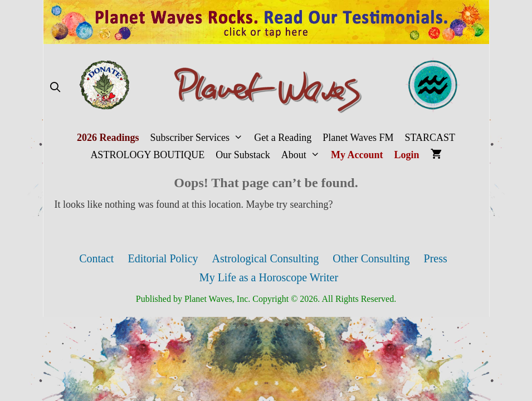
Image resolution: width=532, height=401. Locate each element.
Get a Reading (283, 138)
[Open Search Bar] (55, 88)
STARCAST (430, 138)
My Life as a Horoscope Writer (269, 277)
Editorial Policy (163, 258)
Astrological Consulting (266, 258)
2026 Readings (108, 138)
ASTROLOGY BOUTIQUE (147, 155)
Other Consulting (371, 258)
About (303, 155)
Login (407, 155)
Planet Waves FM (358, 138)
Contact (96, 258)
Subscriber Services (199, 138)
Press (436, 258)
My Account (357, 155)
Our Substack (243, 155)
